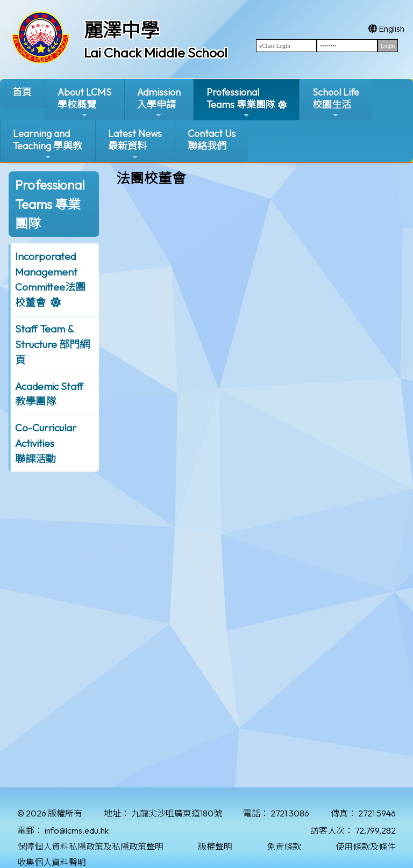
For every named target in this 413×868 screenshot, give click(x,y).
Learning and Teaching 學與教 (48, 144)
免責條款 (284, 847)
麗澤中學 (122, 30)
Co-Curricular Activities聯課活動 (46, 443)
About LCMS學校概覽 (84, 103)
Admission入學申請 (159, 103)
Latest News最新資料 (135, 144)
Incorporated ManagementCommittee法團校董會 (50, 279)
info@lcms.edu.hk (77, 830)
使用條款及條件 (366, 847)
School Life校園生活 (336, 103)
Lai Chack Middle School (156, 53)
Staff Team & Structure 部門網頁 (52, 344)
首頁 (22, 92)
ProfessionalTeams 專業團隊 (241, 103)
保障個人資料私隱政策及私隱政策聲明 (90, 847)
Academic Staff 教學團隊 (49, 394)
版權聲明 (215, 847)
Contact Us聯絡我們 (212, 140)
